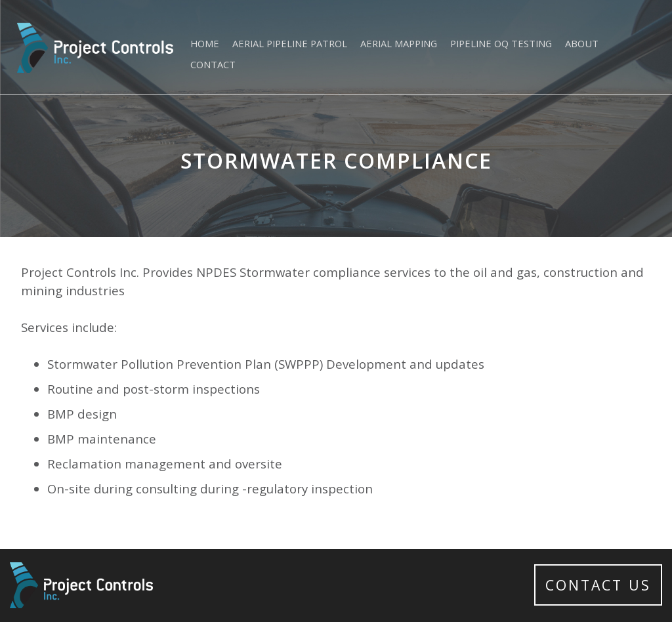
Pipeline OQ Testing (501, 43)
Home (205, 43)
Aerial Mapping (399, 43)
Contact (213, 64)
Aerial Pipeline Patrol (290, 43)
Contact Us (598, 585)
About (582, 43)
